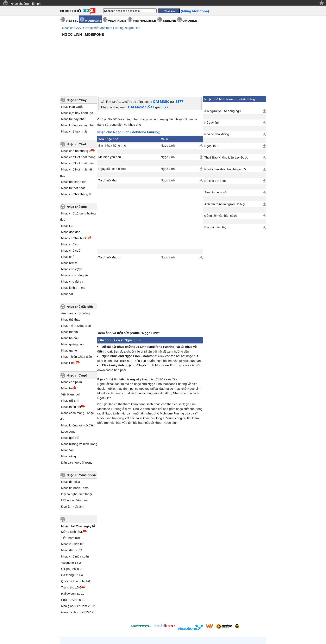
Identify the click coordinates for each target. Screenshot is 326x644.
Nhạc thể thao (71, 284)
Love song (68, 396)
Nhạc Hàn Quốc (72, 72)
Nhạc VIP (68, 259)
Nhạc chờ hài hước (74, 203)
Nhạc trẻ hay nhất (73, 84)
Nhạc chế (68, 222)
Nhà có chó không (217, 99)
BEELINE (169, 21)
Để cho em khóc (215, 146)
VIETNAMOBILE (145, 21)
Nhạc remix (69, 228)
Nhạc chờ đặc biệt (80, 272)
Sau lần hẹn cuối (216, 157)
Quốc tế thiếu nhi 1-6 (76, 546)
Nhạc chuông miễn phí (26, 4)
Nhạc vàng (68, 421)
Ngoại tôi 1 (212, 111)
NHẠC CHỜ (71, 11)
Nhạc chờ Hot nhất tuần (77, 128)
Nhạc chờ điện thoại (81, 440)
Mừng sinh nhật (72, 497)
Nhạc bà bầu (70, 303)
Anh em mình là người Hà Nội (225, 169)
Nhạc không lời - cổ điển (78, 390)
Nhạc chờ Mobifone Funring (104, 28)
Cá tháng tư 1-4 (72, 540)
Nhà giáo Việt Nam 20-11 (79, 571)
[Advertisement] (163, 50)
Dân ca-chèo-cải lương (77, 427)
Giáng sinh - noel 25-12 (77, 577)
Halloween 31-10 (73, 558)
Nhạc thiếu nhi (71, 372)
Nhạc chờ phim (71, 347)
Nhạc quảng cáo (72, 309)
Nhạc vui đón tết (72, 509)
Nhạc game (69, 315)
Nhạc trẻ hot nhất (73, 153)
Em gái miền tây (215, 192)
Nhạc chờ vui (70, 209)
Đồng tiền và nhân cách (220, 181)
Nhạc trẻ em (70, 297)
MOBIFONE (93, 21)
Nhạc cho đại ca (72, 246)
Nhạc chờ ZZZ (72, 28)
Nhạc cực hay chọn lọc (77, 78)
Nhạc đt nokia (71, 447)
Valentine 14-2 (71, 527)
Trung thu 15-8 (71, 552)
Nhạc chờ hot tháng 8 (76, 159)
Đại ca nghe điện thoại (76, 459)
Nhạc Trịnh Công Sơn (76, 291)
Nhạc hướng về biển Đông (79, 409)
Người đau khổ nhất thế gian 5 (225, 134)
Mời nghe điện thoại (75, 465)
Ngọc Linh (133, 28)
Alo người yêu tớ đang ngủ (222, 76)
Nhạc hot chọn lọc (74, 147)
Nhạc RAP (68, 191)
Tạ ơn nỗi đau (108, 145)
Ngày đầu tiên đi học (112, 134)
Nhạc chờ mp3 (77, 340)
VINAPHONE (117, 21)
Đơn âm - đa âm (72, 471)
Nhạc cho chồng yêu (75, 240)
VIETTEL (72, 21)
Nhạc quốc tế (70, 403)
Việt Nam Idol (70, 359)
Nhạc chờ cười (71, 215)
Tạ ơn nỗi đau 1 (109, 222)
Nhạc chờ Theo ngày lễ (78, 491)
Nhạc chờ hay (77, 65)
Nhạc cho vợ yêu (73, 234)
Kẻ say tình (212, 88)
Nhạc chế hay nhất (74, 96)
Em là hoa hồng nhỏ (112, 110)
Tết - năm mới (71, 503)
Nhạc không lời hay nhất (78, 90)
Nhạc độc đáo (71, 197)
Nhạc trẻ (67, 353)
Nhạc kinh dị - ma (73, 253)
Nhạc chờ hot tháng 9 (76, 116)
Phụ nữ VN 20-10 (73, 565)
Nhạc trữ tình (70, 365)
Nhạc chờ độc (77, 172)
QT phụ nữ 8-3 (71, 534)
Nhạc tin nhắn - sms (75, 453)
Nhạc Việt (68, 415)
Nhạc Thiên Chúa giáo (77, 321)
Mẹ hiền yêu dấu (110, 122)
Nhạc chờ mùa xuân (75, 521)
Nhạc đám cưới (72, 515)
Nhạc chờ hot (76, 109)
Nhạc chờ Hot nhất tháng (78, 122)
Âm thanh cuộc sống (75, 278)
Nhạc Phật (68, 328)
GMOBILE (190, 21)
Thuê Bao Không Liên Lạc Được (226, 122)
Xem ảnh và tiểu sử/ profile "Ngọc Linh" (129, 300)
